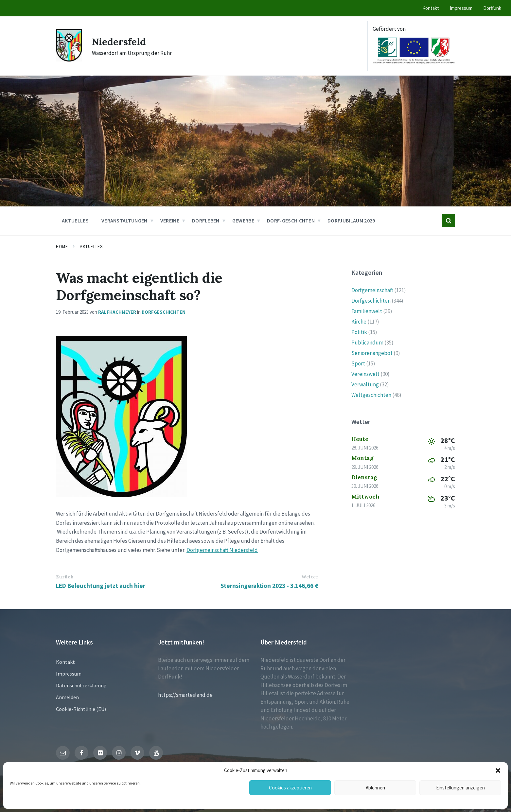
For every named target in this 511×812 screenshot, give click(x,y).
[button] (498, 770)
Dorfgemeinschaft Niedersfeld (222, 550)
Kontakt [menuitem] (431, 8)
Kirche (359, 322)
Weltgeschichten (371, 395)
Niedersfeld (119, 42)
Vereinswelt (365, 374)
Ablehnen (375, 788)
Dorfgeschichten (164, 312)
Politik (359, 332)
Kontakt (65, 662)
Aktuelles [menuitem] (75, 221)
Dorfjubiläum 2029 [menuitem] (351, 221)
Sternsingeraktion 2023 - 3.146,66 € (269, 586)
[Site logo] (69, 60)
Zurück (65, 577)
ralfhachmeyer (117, 312)
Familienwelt (367, 311)
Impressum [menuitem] (461, 8)
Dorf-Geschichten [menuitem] (291, 221)
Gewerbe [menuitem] (243, 221)
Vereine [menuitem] (170, 221)
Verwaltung (365, 384)
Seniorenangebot (372, 353)
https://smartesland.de (185, 695)
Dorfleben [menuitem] (206, 221)
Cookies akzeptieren (290, 788)
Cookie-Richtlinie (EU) (81, 709)
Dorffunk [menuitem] (492, 8)
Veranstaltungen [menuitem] (124, 221)
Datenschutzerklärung (81, 685)
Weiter (310, 577)
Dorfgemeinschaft (372, 290)
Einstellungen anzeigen (460, 788)
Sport (358, 363)
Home (62, 246)
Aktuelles (91, 246)
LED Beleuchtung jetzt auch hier (101, 586)
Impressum (69, 674)
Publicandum (367, 343)
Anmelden (67, 697)
